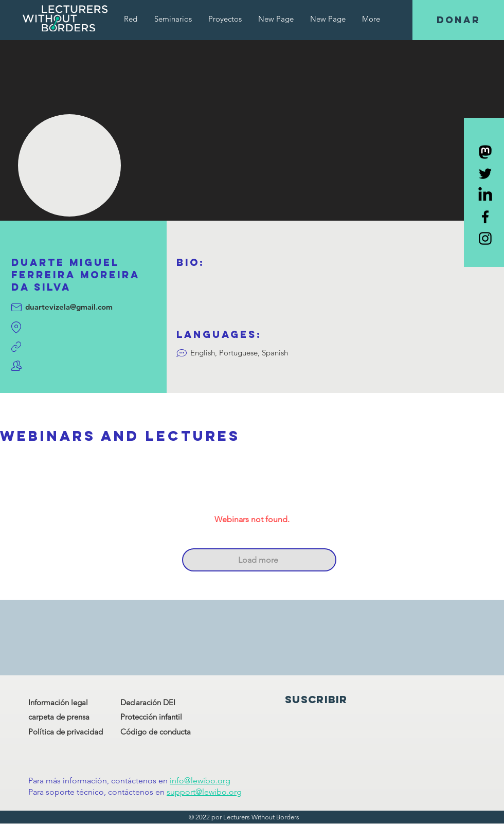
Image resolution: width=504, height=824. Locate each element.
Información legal (58, 702)
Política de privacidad (66, 732)
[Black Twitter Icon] (485, 174)
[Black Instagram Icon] (485, 238)
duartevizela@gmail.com (69, 307)
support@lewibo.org (204, 792)
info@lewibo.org (200, 781)
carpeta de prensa (59, 717)
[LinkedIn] (485, 195)
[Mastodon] (485, 152)
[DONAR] (458, 20)
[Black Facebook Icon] (485, 217)
